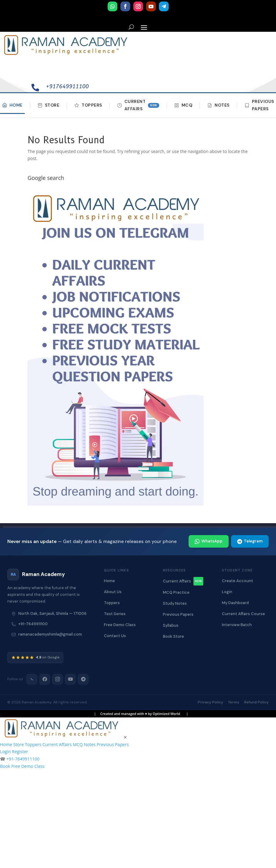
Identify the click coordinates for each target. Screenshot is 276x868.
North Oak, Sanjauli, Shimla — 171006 (52, 613)
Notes (218, 105)
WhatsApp (209, 541)
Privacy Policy (210, 702)
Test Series (115, 614)
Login (227, 592)
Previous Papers (178, 614)
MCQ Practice (176, 592)
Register (20, 751)
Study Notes (175, 603)
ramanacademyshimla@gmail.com (50, 634)
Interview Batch (237, 625)
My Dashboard (235, 603)
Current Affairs (138, 105)
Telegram (250, 541)
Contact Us (115, 636)
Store (49, 105)
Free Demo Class (120, 625)
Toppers (88, 105)
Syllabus (171, 625)
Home (109, 581)
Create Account (237, 581)
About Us (113, 592)
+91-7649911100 (33, 624)
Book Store (173, 636)
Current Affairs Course (243, 614)
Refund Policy (256, 702)
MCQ (183, 105)
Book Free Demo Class (22, 766)
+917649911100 (67, 86)
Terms (234, 702)
